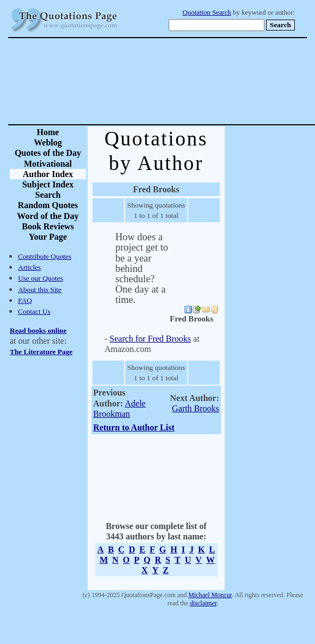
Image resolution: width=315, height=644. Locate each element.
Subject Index (48, 184)
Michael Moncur (210, 595)
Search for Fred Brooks (150, 339)
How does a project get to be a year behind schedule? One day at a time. (142, 268)
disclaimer (203, 603)
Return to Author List (134, 427)
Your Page (48, 237)
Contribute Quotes (45, 256)
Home (48, 132)
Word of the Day (48, 216)
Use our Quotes (41, 278)
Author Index (48, 174)
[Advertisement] (196, 81)
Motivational (48, 164)
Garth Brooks (196, 408)
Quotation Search (207, 13)
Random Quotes (48, 205)
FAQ (25, 300)
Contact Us (34, 311)
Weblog (48, 142)
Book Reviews (48, 226)
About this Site (40, 290)
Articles (29, 267)
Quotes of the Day (48, 153)
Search (48, 195)
